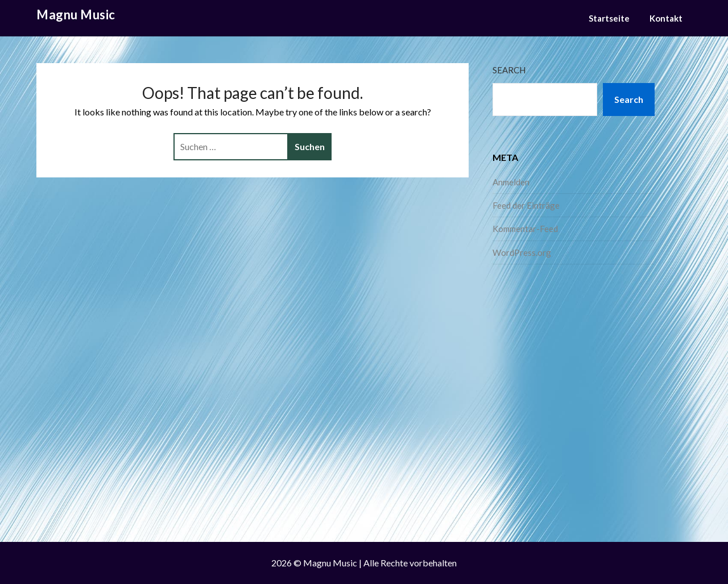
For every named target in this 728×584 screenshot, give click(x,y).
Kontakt (666, 18)
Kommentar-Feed (525, 229)
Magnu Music (76, 15)
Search (509, 70)
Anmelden (511, 182)
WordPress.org (522, 252)
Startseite (609, 18)
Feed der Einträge (526, 205)
